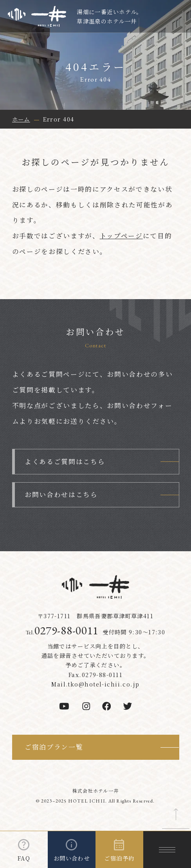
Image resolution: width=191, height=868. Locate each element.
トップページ (121, 236)
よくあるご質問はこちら (65, 461)
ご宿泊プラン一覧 (54, 747)
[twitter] (128, 706)
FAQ (24, 858)
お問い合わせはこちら (61, 494)
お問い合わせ (72, 858)
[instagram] (86, 706)
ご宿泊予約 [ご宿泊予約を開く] (119, 858)
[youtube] (64, 706)
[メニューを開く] (167, 850)
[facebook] (107, 706)
